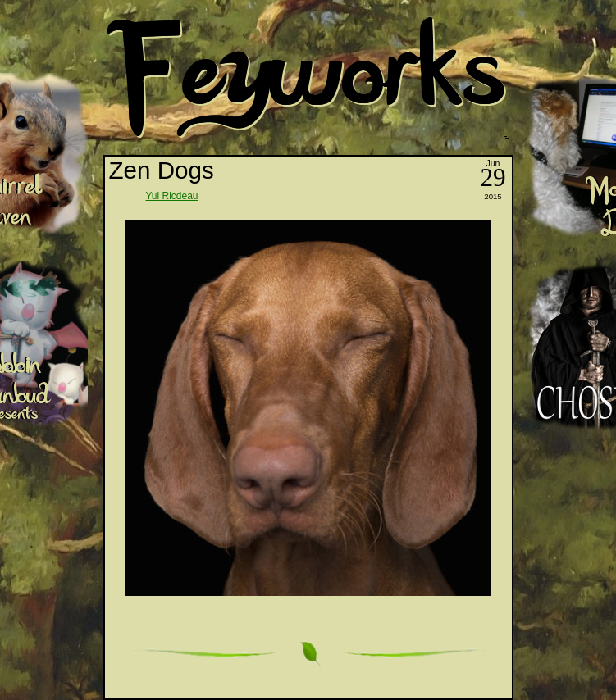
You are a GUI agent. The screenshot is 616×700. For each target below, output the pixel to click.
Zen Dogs (162, 170)
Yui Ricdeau (172, 196)
